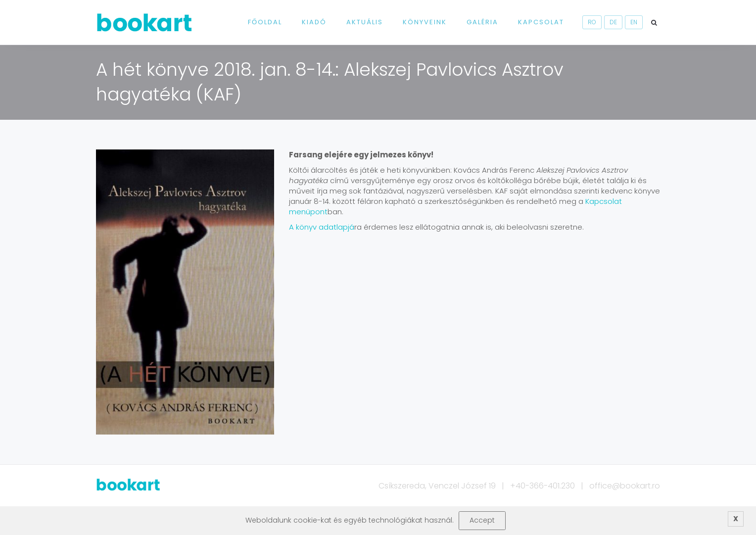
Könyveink (425, 22)
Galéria (482, 22)
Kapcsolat (541, 22)
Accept (482, 520)
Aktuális (365, 22)
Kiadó (314, 22)
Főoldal (265, 22)
